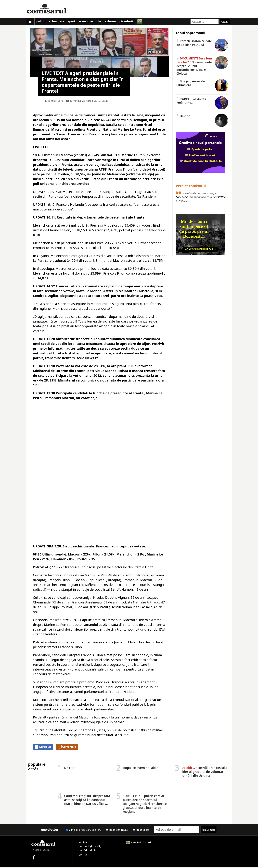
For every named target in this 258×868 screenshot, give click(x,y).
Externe (117, 22)
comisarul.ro (55, 102)
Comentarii (67, 748)
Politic (42, 22)
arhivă (83, 843)
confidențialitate (89, 851)
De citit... (202, 117)
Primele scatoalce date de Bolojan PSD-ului (202, 44)
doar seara (141, 831)
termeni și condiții (90, 847)
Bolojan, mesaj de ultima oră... (202, 84)
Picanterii (134, 22)
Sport (75, 22)
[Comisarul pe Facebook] (34, 858)
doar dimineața (117, 831)
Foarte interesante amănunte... (202, 101)
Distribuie (43, 748)
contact (84, 855)
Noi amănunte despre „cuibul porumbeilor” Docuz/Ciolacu (202, 67)
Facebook (182, 198)
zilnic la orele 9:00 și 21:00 (84, 831)
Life (104, 22)
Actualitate (59, 22)
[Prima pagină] (31, 22)
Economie (90, 22)
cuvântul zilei (139, 843)
